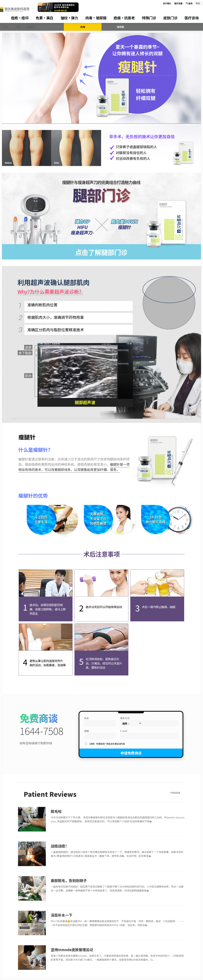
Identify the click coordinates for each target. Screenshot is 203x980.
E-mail (124, 731)
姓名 (87, 718)
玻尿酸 (120, 27)
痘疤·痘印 (20, 18)
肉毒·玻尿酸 (96, 18)
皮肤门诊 (170, 18)
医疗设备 (178, 3)
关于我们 (167, 3)
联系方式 (125, 718)
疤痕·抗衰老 (124, 18)
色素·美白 (45, 18)
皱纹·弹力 (69, 18)
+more (175, 792)
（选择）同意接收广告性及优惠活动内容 (106, 744)
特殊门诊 (149, 18)
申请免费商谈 (131, 753)
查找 (189, 3)
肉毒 (83, 27)
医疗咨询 (192, 18)
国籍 (87, 731)
